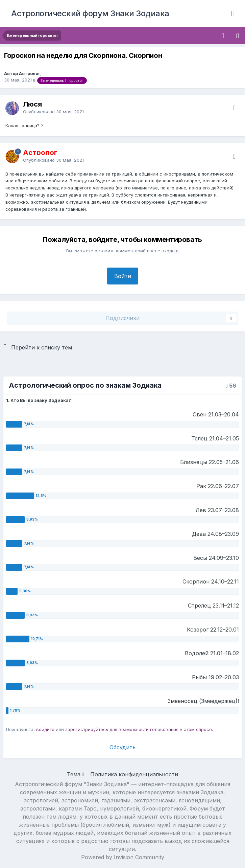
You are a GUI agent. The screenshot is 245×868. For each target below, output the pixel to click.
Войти (123, 276)
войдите (45, 729)
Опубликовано (53, 112)
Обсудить (122, 747)
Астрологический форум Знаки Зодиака (90, 13)
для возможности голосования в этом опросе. (161, 729)
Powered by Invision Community (123, 857)
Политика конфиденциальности (134, 774)
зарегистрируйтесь (87, 729)
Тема (76, 774)
